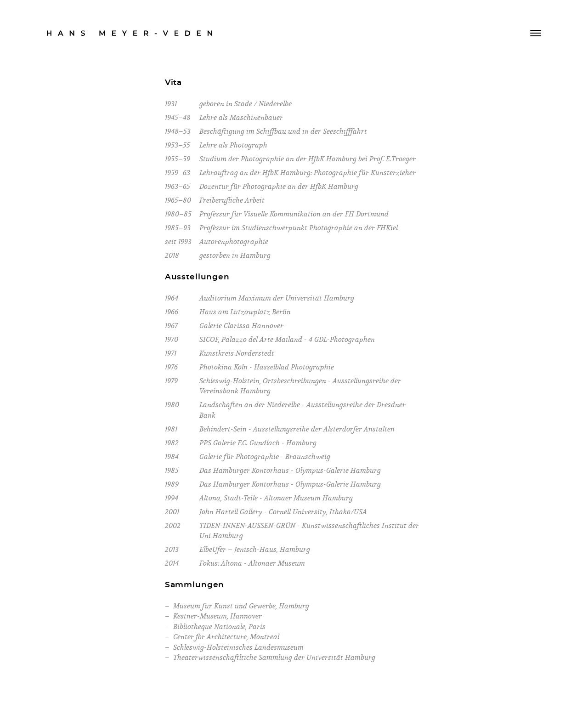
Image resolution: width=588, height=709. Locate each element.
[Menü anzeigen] (536, 33)
